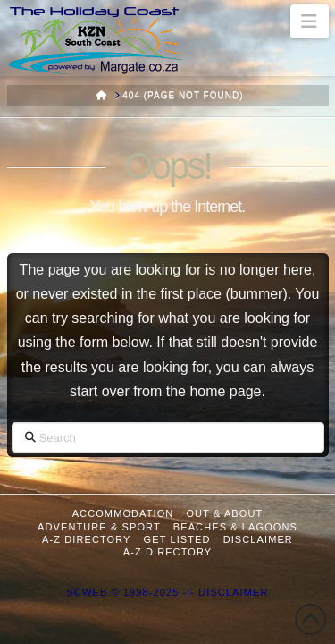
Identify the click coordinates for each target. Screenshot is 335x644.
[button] (310, 21)
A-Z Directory (86, 539)
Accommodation (123, 513)
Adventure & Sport (99, 527)
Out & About (224, 513)
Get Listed (177, 539)
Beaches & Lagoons (235, 527)
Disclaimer (258, 539)
